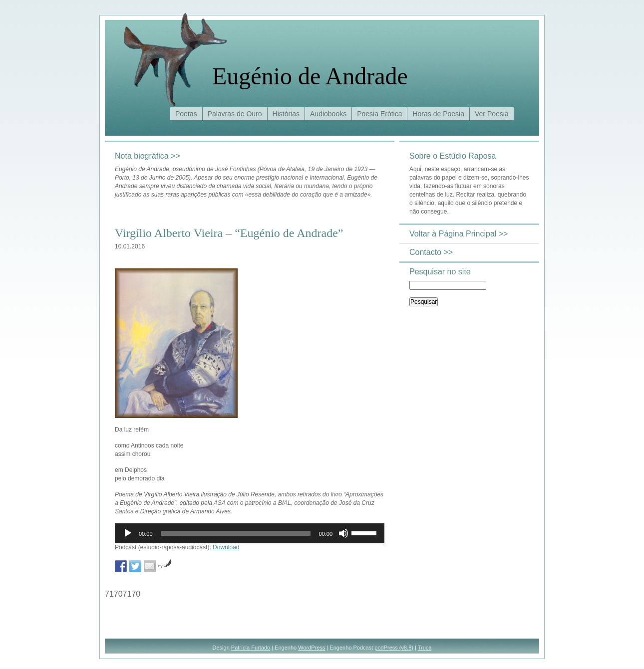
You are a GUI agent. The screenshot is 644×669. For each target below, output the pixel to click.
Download (226, 547)
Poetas (186, 114)
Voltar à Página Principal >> (459, 234)
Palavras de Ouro (235, 114)
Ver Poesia (492, 114)
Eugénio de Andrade (310, 76)
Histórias (286, 114)
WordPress (312, 648)
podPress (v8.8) (394, 648)
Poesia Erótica (379, 114)
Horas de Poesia (438, 114)
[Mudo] (343, 533)
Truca (425, 648)
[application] (250, 533)
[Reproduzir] (128, 533)
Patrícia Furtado (251, 648)
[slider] (236, 533)
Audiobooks (328, 114)
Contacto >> (431, 252)
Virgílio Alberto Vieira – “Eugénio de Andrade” (229, 233)
